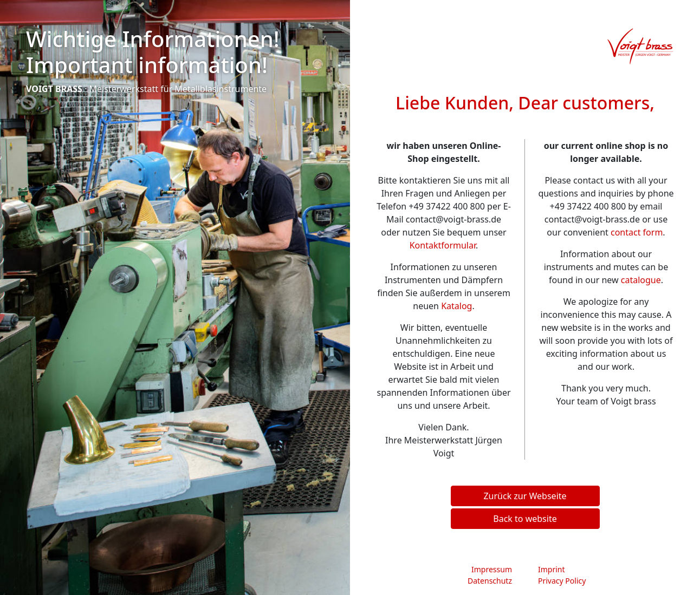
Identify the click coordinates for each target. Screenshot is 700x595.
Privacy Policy (562, 581)
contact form (637, 232)
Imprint (552, 569)
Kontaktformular (443, 245)
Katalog (456, 306)
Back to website (525, 519)
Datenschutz (490, 581)
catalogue (641, 280)
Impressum (492, 569)
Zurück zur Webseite (525, 496)
